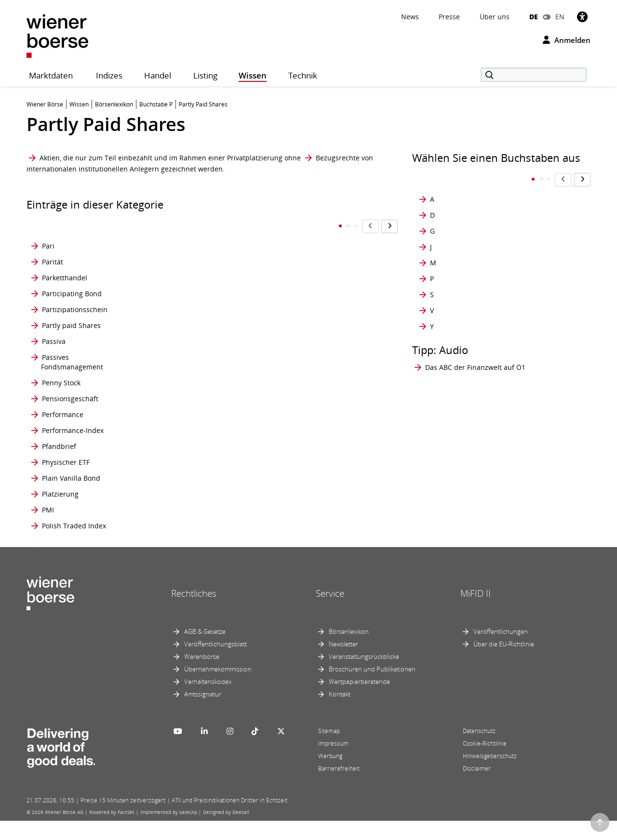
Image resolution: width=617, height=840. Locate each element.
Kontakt (340, 713)
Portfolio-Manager (186, 258)
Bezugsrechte (338, 158)
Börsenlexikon (349, 651)
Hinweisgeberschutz (490, 775)
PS (279, 373)
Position (169, 274)
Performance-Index (73, 430)
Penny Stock (61, 373)
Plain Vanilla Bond (71, 488)
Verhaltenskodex (208, 701)
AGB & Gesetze (205, 651)
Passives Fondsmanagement (72, 352)
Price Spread (177, 430)
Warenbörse (202, 676)
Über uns (495, 17)
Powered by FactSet (112, 831)
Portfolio (170, 243)
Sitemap (329, 750)
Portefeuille (175, 227)
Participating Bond (72, 274)
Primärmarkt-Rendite (191, 488)
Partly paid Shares (71, 306)
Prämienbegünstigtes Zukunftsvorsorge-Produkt (316, 327)
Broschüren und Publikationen (372, 688)
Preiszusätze (177, 394)
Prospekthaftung (302, 258)
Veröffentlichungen (501, 651)
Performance (63, 414)
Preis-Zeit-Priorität (186, 373)
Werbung (330, 775)
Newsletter (343, 663)
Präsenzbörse (297, 352)
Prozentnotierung (303, 306)
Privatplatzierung (302, 227)
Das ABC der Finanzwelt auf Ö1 (475, 348)
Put (280, 414)
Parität (53, 243)
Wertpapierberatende (359, 701)
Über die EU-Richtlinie (504, 663)
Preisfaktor (174, 327)
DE (534, 17)
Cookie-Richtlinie (485, 763)
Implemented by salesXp (169, 831)
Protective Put (297, 290)
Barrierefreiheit (339, 788)
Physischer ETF (66, 472)
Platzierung (60, 504)
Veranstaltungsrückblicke (364, 676)
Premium (171, 414)
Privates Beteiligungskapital (187, 540)
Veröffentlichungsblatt (215, 663)
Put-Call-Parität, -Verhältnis (299, 451)
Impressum (333, 763)
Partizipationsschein (75, 290)
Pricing (168, 451)
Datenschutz (479, 750)
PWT (282, 472)
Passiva (54, 327)
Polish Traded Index (74, 540)
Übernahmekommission (218, 688)
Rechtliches (194, 613)
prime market (179, 504)
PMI (48, 519)
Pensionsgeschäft (70, 394)
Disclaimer (477, 788)
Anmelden (567, 40)
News (410, 17)
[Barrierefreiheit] (582, 17)
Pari (48, 227)
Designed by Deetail (226, 831)
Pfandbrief (59, 451)
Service (330, 613)
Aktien (50, 158)
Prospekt (289, 243)
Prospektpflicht (299, 274)
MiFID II (476, 613)
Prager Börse (177, 290)
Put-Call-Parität (299, 430)
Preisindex (174, 352)
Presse (449, 17)
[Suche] (534, 75)
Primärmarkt (177, 472)
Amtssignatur (203, 713)
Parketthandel (65, 258)
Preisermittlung (182, 306)
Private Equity (179, 519)
